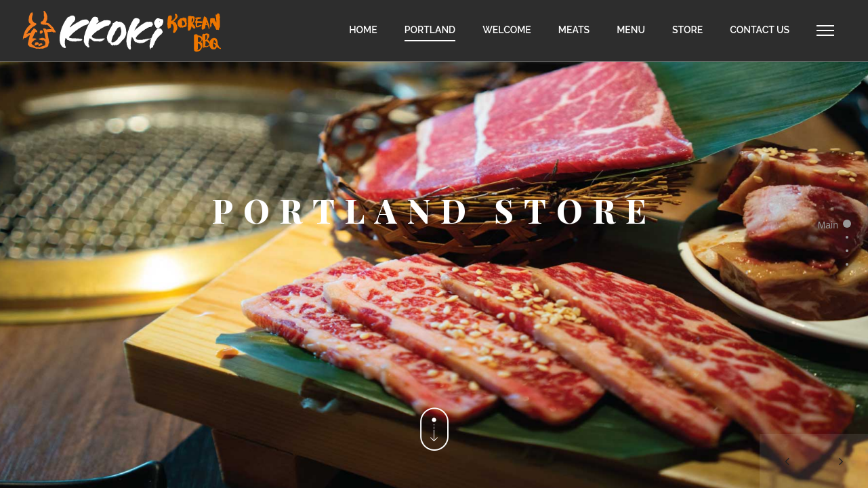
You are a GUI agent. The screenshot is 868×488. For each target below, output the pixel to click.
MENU (631, 30)
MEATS (574, 30)
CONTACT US (760, 30)
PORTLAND (430, 30)
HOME (363, 30)
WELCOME (507, 30)
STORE (687, 30)
